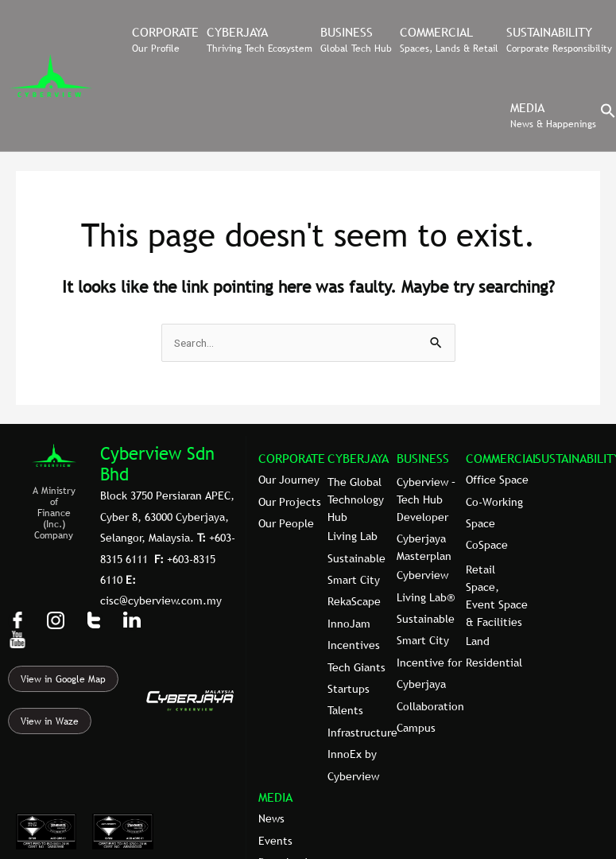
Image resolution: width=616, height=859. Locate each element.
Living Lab (353, 536)
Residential (494, 663)
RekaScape (354, 601)
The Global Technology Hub (356, 499)
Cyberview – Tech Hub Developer (426, 499)
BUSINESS (423, 458)
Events (275, 841)
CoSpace (487, 545)
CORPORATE (292, 458)
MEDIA (275, 797)
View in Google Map (63, 679)
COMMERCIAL (502, 458)
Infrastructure (362, 733)
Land (478, 641)
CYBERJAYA (358, 458)
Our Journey (289, 480)
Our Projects (290, 502)
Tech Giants (356, 667)
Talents (345, 710)
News (271, 818)
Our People (286, 523)
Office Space (497, 480)
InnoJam (349, 624)
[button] (608, 115)
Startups (349, 689)
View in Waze (50, 721)
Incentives (354, 645)
